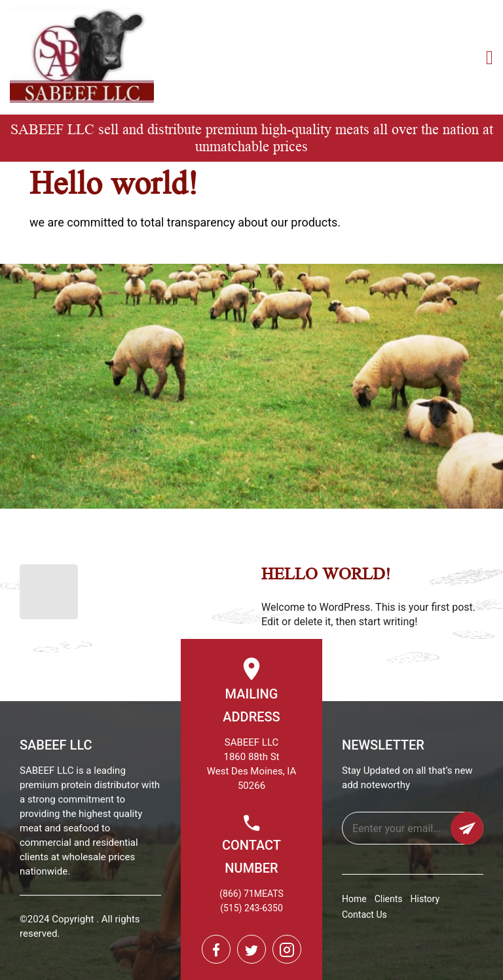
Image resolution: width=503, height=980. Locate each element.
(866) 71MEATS (251, 894)
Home (354, 899)
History (425, 899)
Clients (389, 899)
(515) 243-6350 (251, 908)
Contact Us (364, 915)
